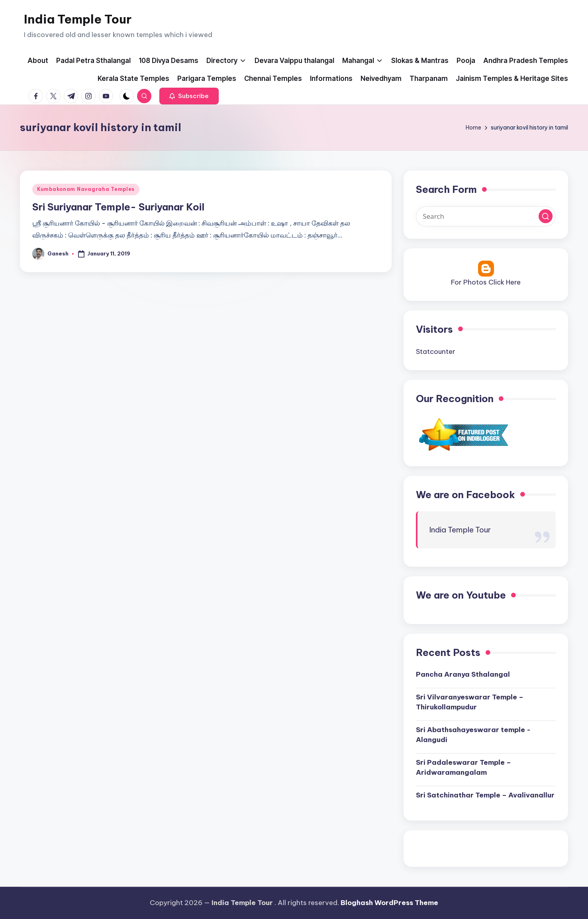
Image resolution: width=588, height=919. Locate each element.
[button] (189, 96)
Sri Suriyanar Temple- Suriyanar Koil (118, 207)
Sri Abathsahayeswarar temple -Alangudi (473, 735)
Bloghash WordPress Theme (389, 903)
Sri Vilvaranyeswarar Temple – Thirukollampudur (470, 702)
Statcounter (436, 351)
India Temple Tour (78, 19)
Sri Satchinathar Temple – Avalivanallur (485, 795)
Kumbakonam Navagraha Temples (86, 189)
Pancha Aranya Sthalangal (463, 674)
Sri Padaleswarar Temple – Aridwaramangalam (464, 768)
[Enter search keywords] (486, 216)
